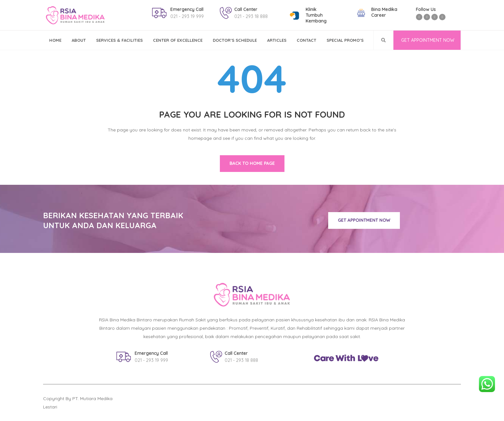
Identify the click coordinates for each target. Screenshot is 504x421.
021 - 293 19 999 (187, 16)
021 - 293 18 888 (251, 16)
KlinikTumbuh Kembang (316, 15)
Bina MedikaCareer (384, 12)
